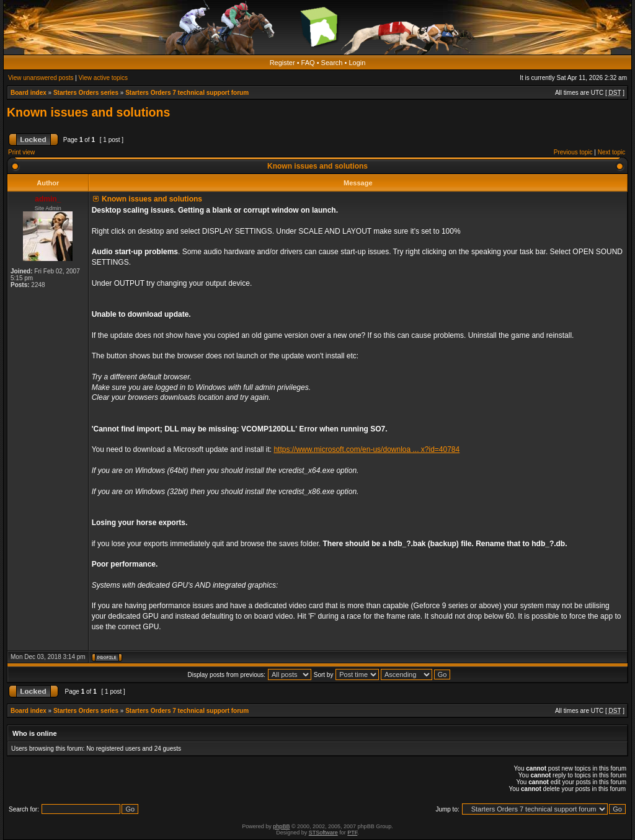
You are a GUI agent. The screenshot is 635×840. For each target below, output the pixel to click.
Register (282, 63)
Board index (29, 93)
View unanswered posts (41, 78)
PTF (352, 833)
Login (357, 63)
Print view (21, 152)
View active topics (103, 78)
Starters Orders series (86, 93)
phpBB (281, 826)
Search (332, 63)
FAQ (308, 63)
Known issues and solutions (88, 112)
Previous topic (573, 152)
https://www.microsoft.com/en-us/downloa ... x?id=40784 (366, 449)
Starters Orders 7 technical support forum (187, 93)
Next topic (611, 152)
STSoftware (323, 833)
